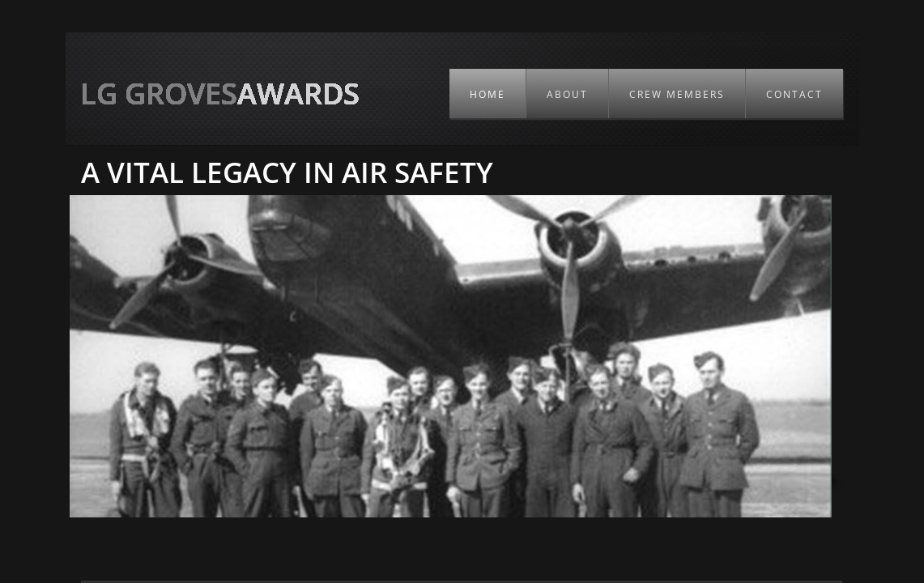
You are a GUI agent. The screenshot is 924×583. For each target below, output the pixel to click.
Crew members (677, 94)
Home (488, 94)
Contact (794, 94)
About (567, 94)
